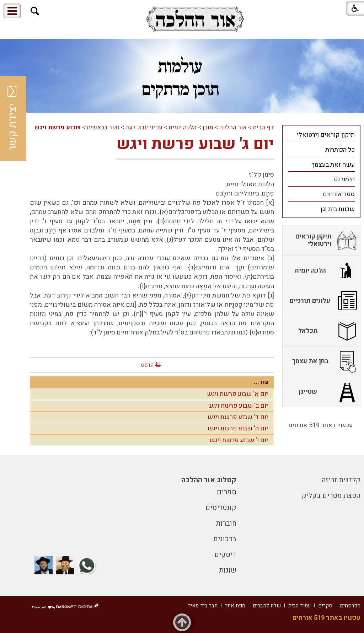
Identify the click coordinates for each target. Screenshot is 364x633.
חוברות (226, 523)
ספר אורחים (339, 194)
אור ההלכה (233, 127)
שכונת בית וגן (338, 209)
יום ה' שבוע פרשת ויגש (238, 428)
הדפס (147, 365)
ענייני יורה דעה (144, 127)
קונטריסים (221, 508)
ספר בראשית (103, 127)
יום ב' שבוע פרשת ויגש (238, 406)
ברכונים (225, 539)
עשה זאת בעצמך (333, 165)
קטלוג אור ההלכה (209, 480)
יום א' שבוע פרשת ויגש (237, 394)
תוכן (208, 127)
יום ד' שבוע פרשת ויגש (238, 417)
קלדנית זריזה (341, 480)
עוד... (261, 382)
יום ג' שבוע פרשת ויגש (195, 144)
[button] (35, 11)
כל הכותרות (340, 150)
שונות (228, 570)
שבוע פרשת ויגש (58, 127)
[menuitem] (321, 135)
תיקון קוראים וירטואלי (326, 135)
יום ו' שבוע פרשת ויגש (239, 440)
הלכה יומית (183, 127)
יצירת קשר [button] (12, 118)
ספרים (227, 492)
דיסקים (225, 555)
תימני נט (344, 179)
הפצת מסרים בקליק (331, 496)
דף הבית (263, 127)
